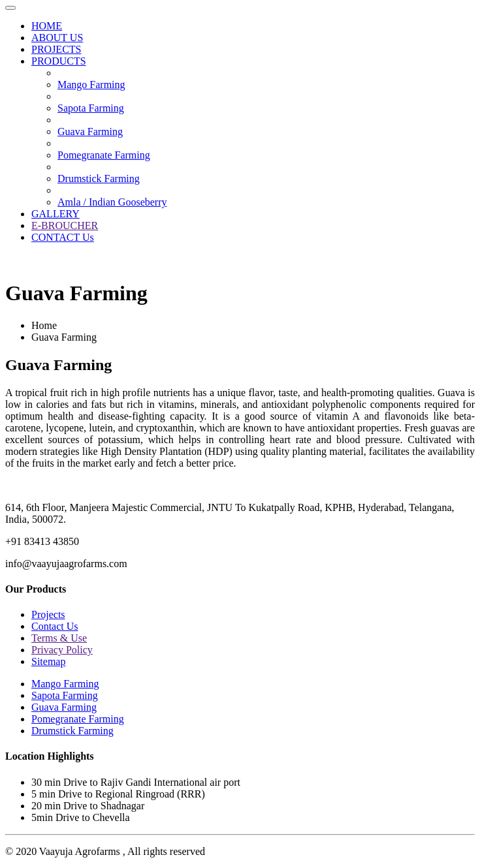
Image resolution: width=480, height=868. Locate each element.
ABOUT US (57, 38)
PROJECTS (56, 49)
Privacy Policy (62, 650)
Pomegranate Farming (104, 155)
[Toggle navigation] (10, 8)
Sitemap (48, 661)
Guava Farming (90, 132)
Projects (48, 614)
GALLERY (56, 214)
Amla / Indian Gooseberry (112, 202)
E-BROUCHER (65, 225)
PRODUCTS (59, 61)
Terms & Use (59, 638)
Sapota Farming (91, 108)
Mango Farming (91, 85)
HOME (47, 26)
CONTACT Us (63, 237)
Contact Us (55, 626)
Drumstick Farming (99, 178)
